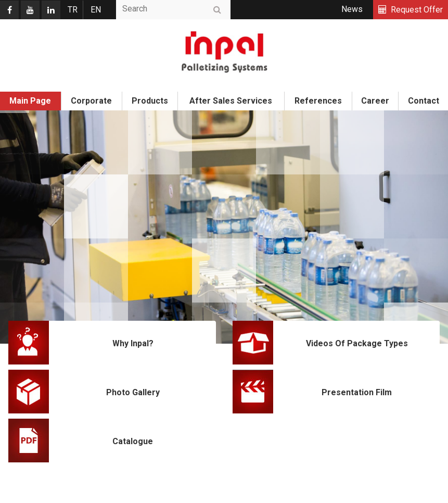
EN (96, 10)
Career (375, 101)
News (352, 9)
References (318, 101)
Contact (424, 101)
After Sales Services (231, 101)
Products (150, 101)
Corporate (91, 101)
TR (73, 10)
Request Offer (417, 10)
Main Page (30, 101)
